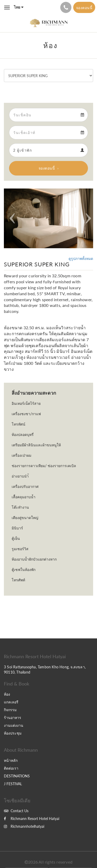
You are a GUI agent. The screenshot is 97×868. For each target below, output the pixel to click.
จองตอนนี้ (47, 168)
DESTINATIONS (17, 776)
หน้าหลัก (11, 760)
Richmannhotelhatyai (24, 826)
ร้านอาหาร (13, 718)
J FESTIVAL (13, 784)
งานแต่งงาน (14, 725)
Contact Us (16, 811)
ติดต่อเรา (11, 768)
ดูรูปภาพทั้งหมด (81, 258)
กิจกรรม (10, 710)
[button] (11, 218)
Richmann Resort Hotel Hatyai (32, 819)
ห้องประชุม (13, 733)
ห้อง (7, 694)
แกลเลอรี (11, 702)
